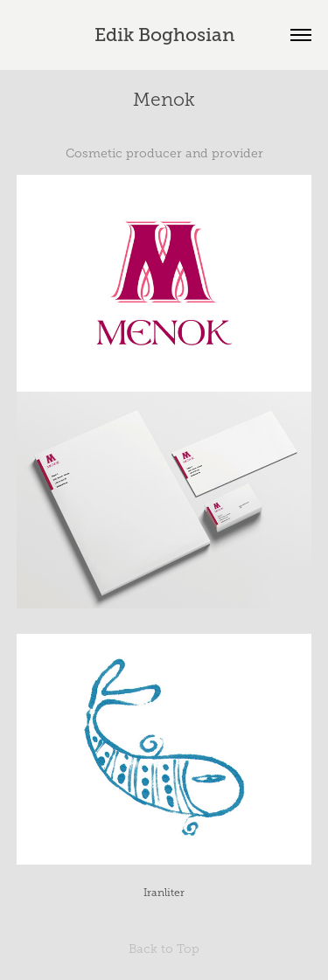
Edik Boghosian (164, 35)
